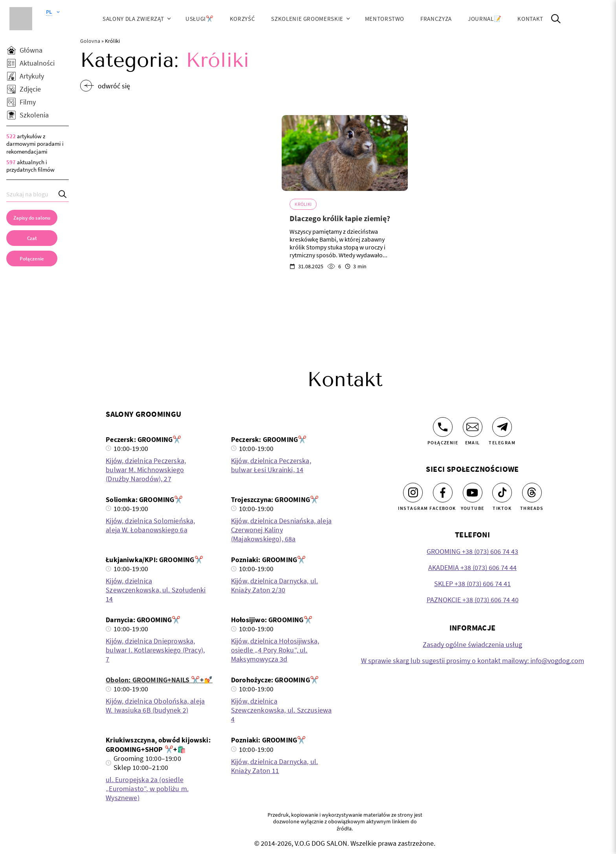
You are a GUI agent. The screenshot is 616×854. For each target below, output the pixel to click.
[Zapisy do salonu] (32, 218)
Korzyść (243, 19)
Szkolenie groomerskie (307, 19)
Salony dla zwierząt (133, 19)
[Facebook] (443, 493)
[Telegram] (502, 427)
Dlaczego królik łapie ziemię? (340, 218)
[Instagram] (413, 493)
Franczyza (436, 19)
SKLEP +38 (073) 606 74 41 (472, 584)
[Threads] (532, 493)
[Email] (473, 427)
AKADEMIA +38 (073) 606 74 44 (472, 567)
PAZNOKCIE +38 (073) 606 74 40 (473, 600)
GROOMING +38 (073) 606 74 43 (472, 551)
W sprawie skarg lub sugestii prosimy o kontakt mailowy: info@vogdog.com (473, 661)
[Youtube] (473, 493)
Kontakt (530, 19)
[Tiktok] (502, 493)
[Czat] (32, 238)
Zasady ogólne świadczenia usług (472, 644)
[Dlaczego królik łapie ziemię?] (345, 153)
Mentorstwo (385, 19)
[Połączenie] (443, 427)
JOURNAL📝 (485, 19)
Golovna (90, 41)
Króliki (303, 204)
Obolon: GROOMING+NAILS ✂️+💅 (159, 680)
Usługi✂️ (200, 19)
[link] (32, 258)
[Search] (63, 194)
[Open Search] (556, 19)
